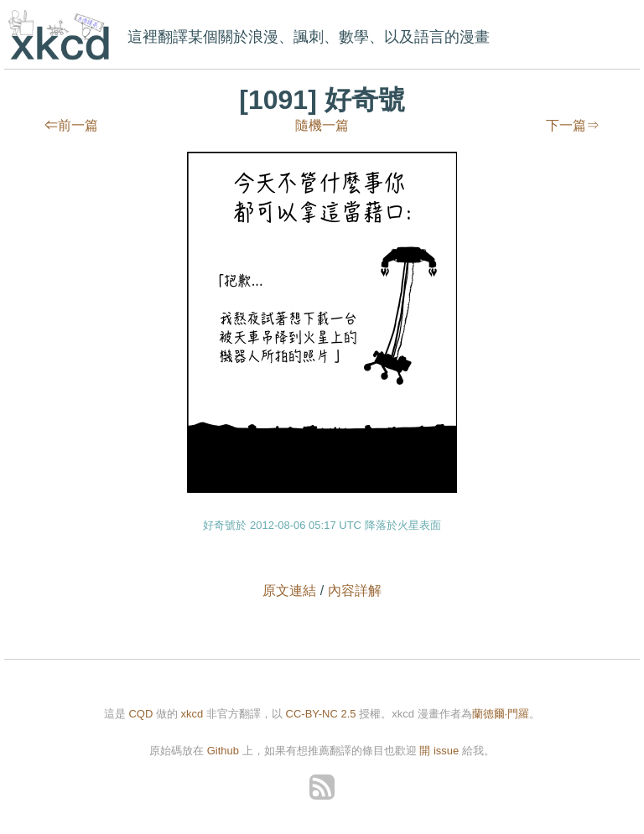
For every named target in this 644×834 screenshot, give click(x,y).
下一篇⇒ (573, 125)
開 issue (441, 751)
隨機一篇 (322, 125)
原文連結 (289, 591)
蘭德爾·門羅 (501, 714)
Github (223, 751)
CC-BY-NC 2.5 (321, 714)
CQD (140, 714)
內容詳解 (355, 591)
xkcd (62, 36)
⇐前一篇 (71, 125)
